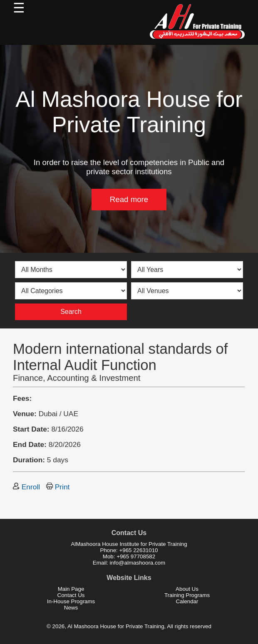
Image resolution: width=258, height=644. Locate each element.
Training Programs (187, 595)
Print (58, 487)
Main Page (71, 589)
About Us (187, 589)
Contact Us (71, 595)
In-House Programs (71, 601)
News (71, 608)
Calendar (187, 601)
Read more (129, 199)
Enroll (26, 487)
